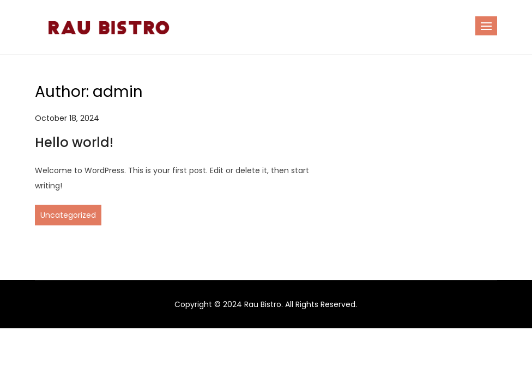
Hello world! (74, 142)
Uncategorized (68, 215)
